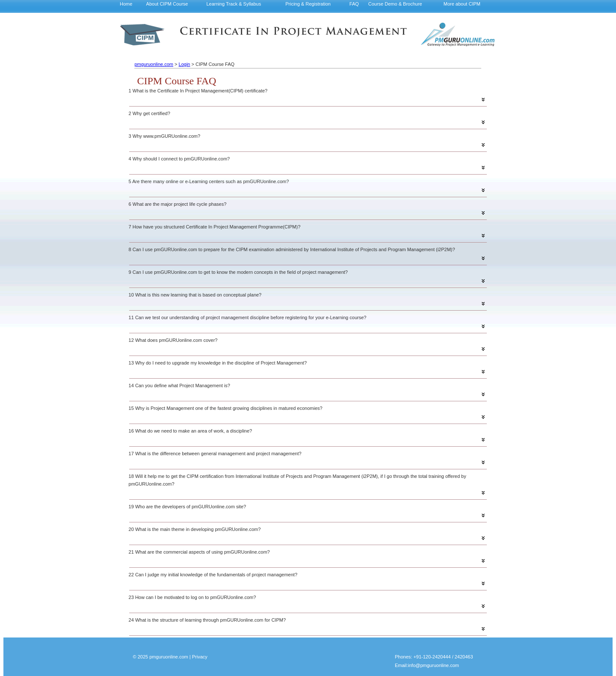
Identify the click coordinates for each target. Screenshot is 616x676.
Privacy (200, 657)
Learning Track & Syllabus (234, 4)
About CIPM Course (167, 4)
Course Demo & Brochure (395, 4)
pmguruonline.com (154, 64)
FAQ (354, 4)
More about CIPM (462, 4)
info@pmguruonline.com (434, 665)
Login (185, 64)
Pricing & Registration (308, 4)
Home (126, 4)
